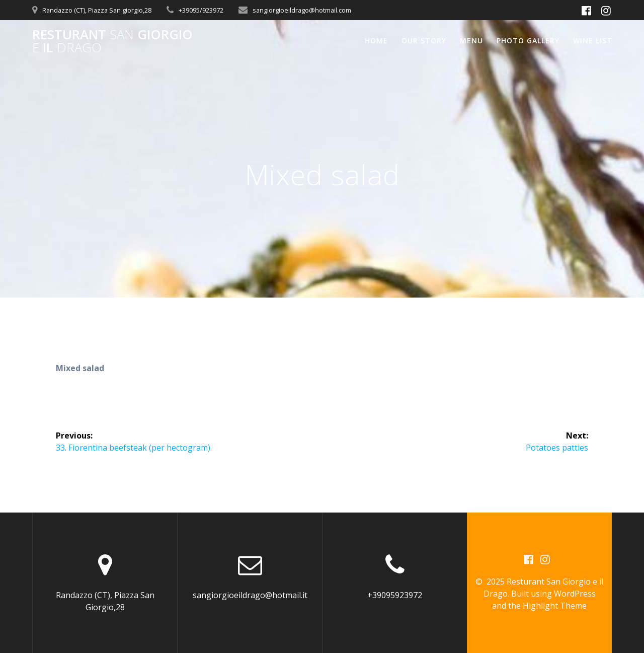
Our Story (424, 41)
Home (376, 41)
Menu (471, 41)
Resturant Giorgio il (112, 41)
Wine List (593, 41)
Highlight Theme (555, 606)
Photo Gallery (528, 41)
